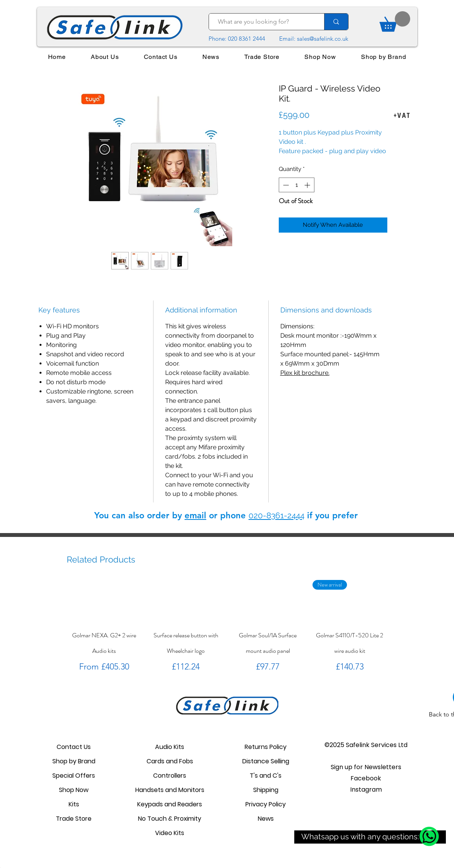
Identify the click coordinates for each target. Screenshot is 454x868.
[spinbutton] (296, 185)
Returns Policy (266, 747)
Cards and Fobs (170, 761)
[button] (366, 767)
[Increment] (308, 185)
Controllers (170, 776)
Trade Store (74, 819)
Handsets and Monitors (170, 790)
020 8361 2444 (247, 39)
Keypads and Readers (170, 804)
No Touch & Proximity (170, 819)
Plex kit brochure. (305, 373)
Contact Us (74, 747)
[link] (395, 22)
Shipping (266, 790)
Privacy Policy (266, 804)
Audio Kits (170, 747)
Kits (74, 804)
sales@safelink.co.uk (323, 39)
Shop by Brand (74, 761)
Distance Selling (266, 761)
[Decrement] (285, 185)
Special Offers (74, 776)
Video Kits (170, 833)
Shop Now (74, 790)
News (266, 819)
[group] (227, 627)
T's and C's (266, 776)
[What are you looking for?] (263, 22)
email (195, 515)
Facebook (366, 778)
